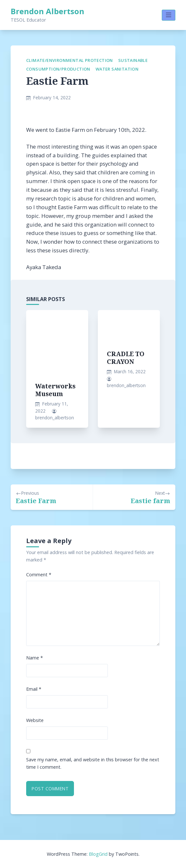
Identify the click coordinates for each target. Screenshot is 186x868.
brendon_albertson (55, 418)
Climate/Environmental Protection (70, 60)
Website (35, 720)
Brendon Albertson (47, 11)
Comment (39, 575)
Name (35, 658)
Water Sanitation (117, 69)
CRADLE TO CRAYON (126, 358)
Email (34, 689)
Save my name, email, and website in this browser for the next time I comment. (93, 763)
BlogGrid (98, 854)
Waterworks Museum (55, 390)
